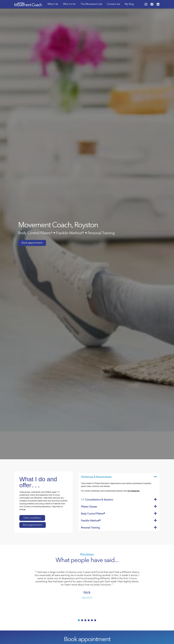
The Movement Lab (91, 4)
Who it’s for (69, 4)
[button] (119, 477)
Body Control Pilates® (93, 514)
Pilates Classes (89, 507)
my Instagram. (134, 491)
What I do (53, 4)
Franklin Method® (91, 521)
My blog (129, 4)
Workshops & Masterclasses (96, 477)
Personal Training (90, 528)
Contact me (113, 4)
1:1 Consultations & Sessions (97, 500)
